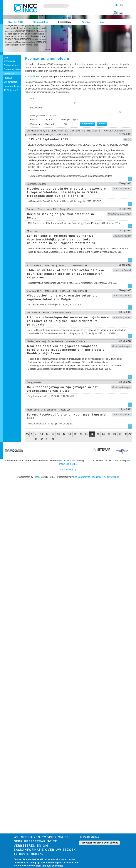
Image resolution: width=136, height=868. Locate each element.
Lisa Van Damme (82, 477)
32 (53, 439)
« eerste (27, 434)
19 (75, 434)
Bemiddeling (10, 42)
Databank (41, 42)
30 (42, 439)
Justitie (41, 34)
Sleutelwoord (36, 108)
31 (47, 439)
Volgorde (48, 120)
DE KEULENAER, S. (37, 131)
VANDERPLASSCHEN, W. (41, 135)
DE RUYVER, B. (59, 131)
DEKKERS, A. (77, 131)
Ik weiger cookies (89, 838)
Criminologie (65, 22)
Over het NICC (16, 22)
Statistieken (32, 34)
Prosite (37, 477)
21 (87, 434)
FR (122, 5)
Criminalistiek (41, 22)
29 (36, 439)
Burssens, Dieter (35, 209)
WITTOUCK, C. (65, 135)
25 (109, 434)
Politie (35, 45)
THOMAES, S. (94, 131)
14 (47, 434)
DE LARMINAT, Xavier (38, 313)
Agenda (85, 22)
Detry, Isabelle (34, 382)
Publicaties (9, 74)
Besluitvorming (19, 34)
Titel (32, 99)
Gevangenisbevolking (26, 42)
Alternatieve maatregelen (17, 37)
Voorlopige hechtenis (25, 31)
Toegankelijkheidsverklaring (106, 477)
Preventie (28, 45)
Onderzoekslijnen (12, 69)
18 (70, 434)
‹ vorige (31, 434)
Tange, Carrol (67, 209)
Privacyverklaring (68, 470)
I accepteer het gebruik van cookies (99, 844)
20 (81, 434)
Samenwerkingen (12, 86)
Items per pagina (69, 120)
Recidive (36, 25)
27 (120, 434)
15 (53, 434)
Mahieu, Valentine (36, 341)
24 (103, 434)
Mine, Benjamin (48, 410)
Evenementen (11, 82)
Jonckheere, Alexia (62, 313)
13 (42, 434)
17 (64, 434)
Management (11, 25)
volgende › (126, 434)
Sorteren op (35, 120)
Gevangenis (24, 25)
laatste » (130, 434)
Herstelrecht (10, 28)
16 (58, 434)
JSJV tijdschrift (11, 90)
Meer (47, 50)
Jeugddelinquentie (26, 28)
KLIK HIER (30, 76)
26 (115, 434)
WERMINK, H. (80, 266)
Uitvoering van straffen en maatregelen (25, 38)
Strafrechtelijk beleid (14, 45)
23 (98, 434)
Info (102, 22)
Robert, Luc (64, 266)
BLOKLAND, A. (35, 266)
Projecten (8, 78)
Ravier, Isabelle (55, 341)
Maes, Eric (52, 209)
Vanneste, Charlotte (37, 184)
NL (116, 5)
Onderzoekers (11, 65)
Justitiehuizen (39, 39)
